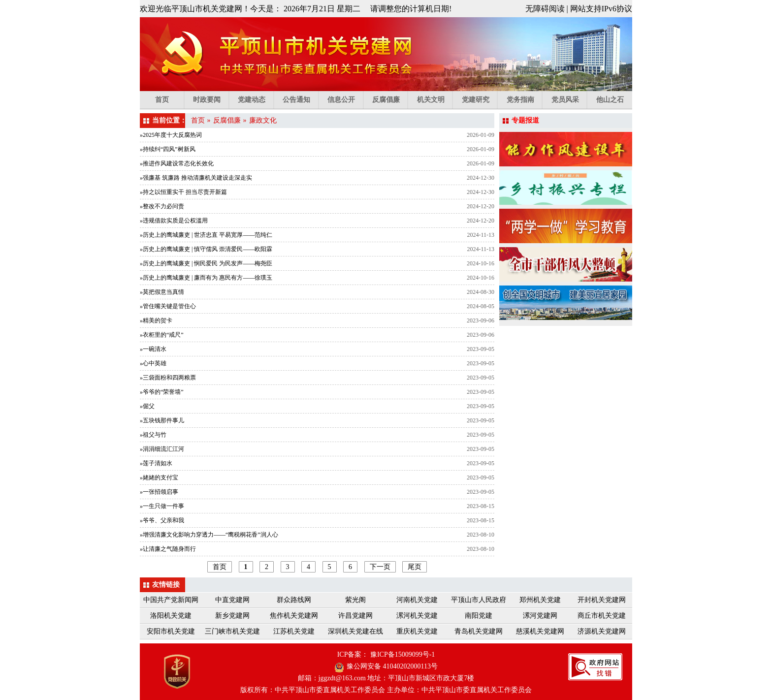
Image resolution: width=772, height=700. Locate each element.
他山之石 (610, 100)
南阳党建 (479, 616)
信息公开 (345, 100)
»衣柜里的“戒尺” (162, 335)
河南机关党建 (417, 600)
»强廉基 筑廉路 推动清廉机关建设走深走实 (196, 178)
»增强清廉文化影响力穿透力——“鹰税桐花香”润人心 (209, 535)
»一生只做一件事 (162, 506)
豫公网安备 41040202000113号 (392, 666)
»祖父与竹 (153, 435)
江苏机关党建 (294, 631)
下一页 (380, 567)
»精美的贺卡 (156, 320)
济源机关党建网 (602, 631)
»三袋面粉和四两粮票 (168, 378)
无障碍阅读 (545, 9)
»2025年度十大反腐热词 (171, 135)
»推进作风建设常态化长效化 (177, 163)
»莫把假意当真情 (162, 292)
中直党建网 (232, 600)
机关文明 (435, 100)
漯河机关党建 (417, 616)
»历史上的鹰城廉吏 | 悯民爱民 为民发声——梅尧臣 (206, 263)
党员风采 (569, 100)
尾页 (415, 567)
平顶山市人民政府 (479, 600)
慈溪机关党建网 (540, 631)
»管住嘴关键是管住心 (168, 306)
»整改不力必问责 (162, 206)
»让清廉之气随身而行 (168, 549)
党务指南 (525, 100)
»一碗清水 (153, 349)
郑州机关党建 (540, 600)
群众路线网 (294, 600)
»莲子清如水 (156, 463)
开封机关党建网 (602, 600)
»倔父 (147, 406)
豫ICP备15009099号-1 (402, 654)
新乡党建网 (232, 616)
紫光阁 (355, 600)
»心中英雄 (153, 363)
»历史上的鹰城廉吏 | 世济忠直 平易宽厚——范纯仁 (206, 235)
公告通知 (301, 100)
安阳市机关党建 (171, 631)
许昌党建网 (355, 616)
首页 (170, 100)
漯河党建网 (540, 616)
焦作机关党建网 (294, 616)
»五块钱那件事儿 (162, 420)
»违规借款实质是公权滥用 (174, 221)
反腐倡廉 (390, 100)
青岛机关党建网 (479, 631)
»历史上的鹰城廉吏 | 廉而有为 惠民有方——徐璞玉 (206, 278)
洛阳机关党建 (171, 616)
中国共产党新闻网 (171, 600)
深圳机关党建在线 (355, 631)
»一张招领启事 (159, 492)
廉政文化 (263, 120)
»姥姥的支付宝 (159, 477)
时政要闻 (211, 100)
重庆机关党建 (417, 631)
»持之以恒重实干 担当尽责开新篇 (183, 192)
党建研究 (480, 100)
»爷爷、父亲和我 (162, 520)
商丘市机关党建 (602, 616)
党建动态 (256, 100)
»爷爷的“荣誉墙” (162, 392)
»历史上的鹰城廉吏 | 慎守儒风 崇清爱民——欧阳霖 (206, 249)
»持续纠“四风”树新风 (168, 149)
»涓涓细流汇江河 (162, 449)
